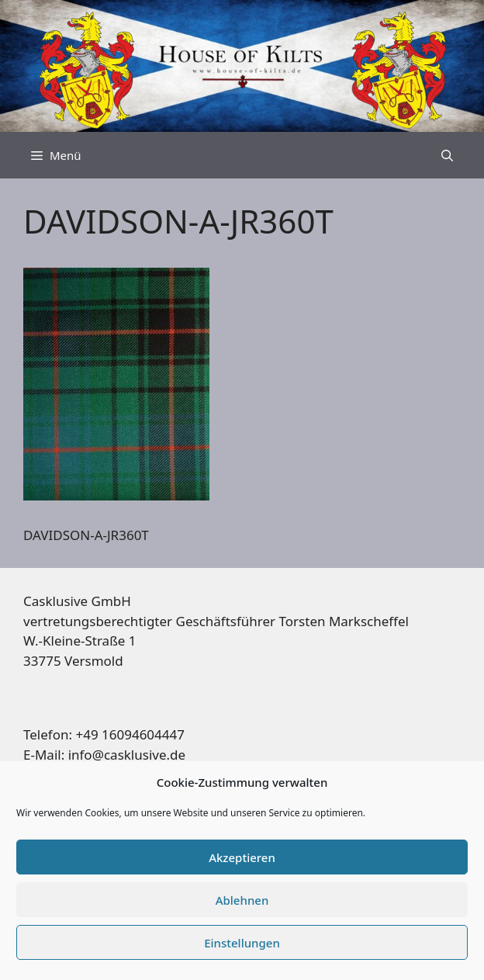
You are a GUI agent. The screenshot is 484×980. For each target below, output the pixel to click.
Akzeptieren (242, 857)
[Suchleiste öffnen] (447, 155)
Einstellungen (242, 943)
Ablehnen (242, 900)
